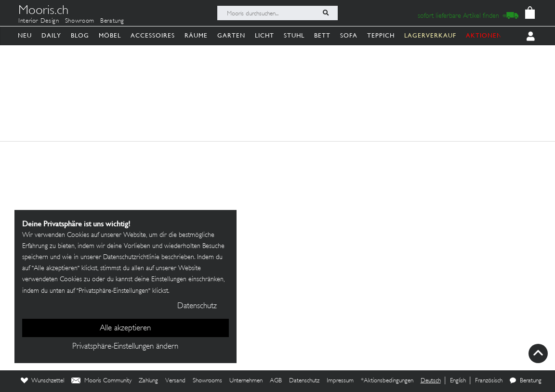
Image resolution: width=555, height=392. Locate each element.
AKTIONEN (484, 35)
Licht (264, 35)
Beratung (112, 21)
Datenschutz (304, 381)
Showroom (80, 21)
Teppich (381, 35)
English (458, 381)
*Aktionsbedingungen (387, 381)
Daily (51, 35)
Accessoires (153, 35)
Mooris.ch (43, 12)
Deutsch (431, 381)
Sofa (349, 35)
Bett (322, 35)
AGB (276, 381)
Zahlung (148, 381)
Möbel (110, 35)
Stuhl (294, 35)
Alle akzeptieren (125, 328)
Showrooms (207, 381)
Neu (25, 35)
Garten (231, 35)
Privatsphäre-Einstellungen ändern (125, 347)
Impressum (340, 381)
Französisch (489, 381)
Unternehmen (246, 381)
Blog (80, 35)
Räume (196, 35)
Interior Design (39, 21)
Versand (175, 381)
